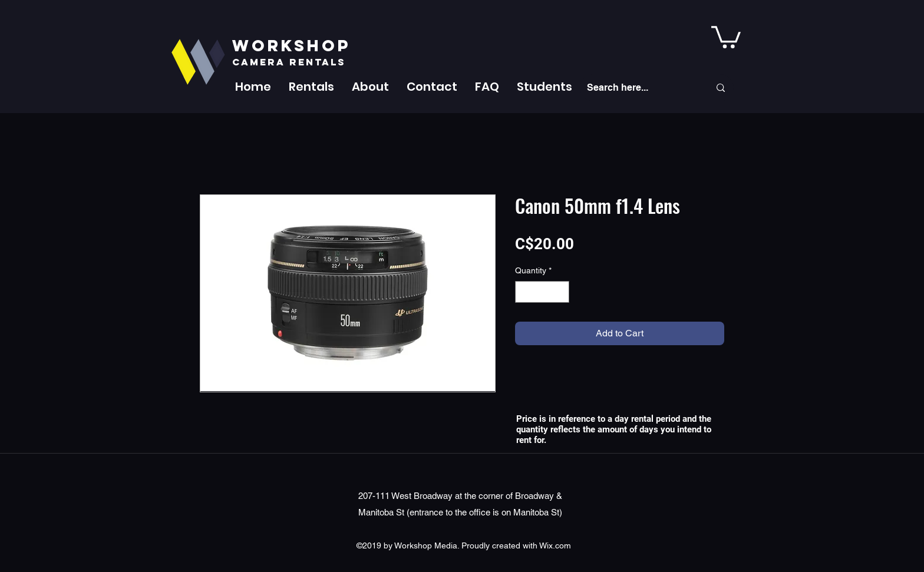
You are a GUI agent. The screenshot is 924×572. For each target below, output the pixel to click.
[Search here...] (639, 88)
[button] (311, 87)
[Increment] (560, 292)
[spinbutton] (542, 292)
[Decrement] (524, 292)
